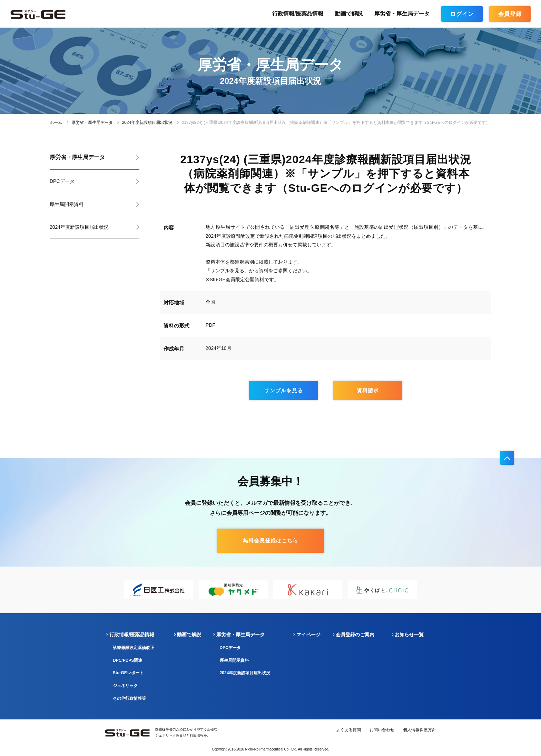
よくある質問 (348, 730)
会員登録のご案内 (355, 635)
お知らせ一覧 (409, 635)
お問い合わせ (382, 730)
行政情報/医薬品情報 (298, 14)
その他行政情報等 (129, 698)
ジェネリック (125, 686)
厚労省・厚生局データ (402, 14)
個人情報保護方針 (420, 730)
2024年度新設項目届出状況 (147, 122)
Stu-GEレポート (128, 673)
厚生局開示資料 (67, 204)
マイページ (308, 635)
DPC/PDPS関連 (127, 660)
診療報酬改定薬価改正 (134, 648)
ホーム (56, 122)
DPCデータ (62, 181)
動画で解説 (349, 14)
